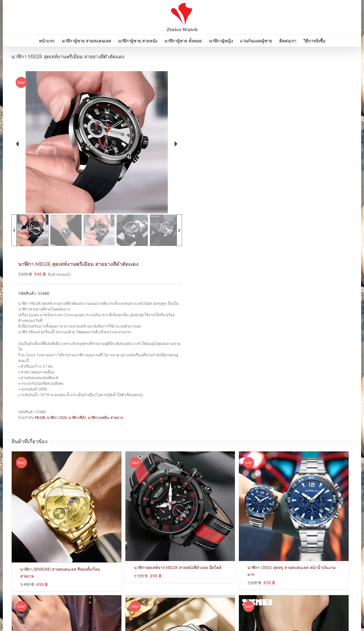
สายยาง (117, 418)
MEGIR (40, 418)
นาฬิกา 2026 (57, 418)
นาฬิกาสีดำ (77, 418)
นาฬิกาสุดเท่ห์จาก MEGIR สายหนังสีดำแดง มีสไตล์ (178, 568)
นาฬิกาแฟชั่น (98, 418)
